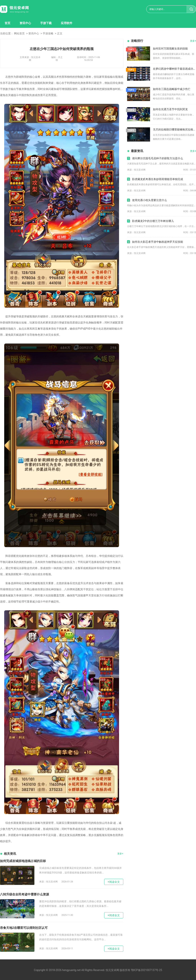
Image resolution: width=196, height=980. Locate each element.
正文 (60, 33)
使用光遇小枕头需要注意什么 (149, 200)
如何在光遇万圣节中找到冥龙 (170, 109)
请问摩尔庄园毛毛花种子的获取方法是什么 (158, 158)
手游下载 (46, 23)
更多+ (120, 854)
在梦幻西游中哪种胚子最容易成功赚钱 (174, 69)
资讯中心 (25, 23)
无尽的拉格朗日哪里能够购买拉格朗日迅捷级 (174, 129)
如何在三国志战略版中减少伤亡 (172, 89)
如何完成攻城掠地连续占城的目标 (23, 861)
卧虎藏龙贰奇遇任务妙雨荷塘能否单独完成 (158, 179)
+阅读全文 (114, 882)
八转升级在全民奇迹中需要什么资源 (24, 894)
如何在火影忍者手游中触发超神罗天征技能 (158, 242)
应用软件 (67, 23)
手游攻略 (48, 33)
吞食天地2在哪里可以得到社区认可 (24, 928)
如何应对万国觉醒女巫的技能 (170, 49)
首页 (7, 23)
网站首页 (19, 33)
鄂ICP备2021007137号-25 (147, 970)
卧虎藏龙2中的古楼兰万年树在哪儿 (153, 221)
